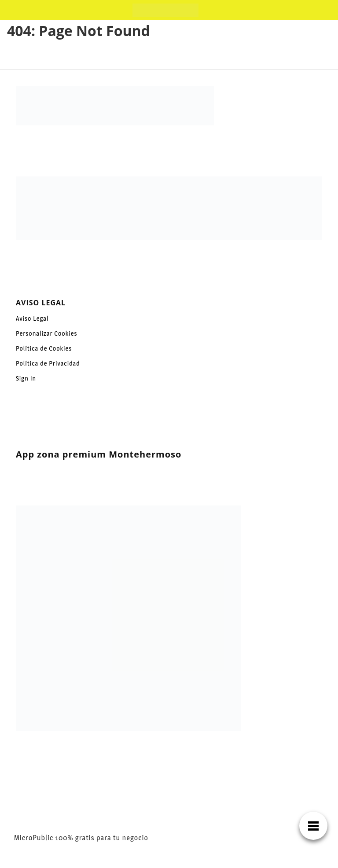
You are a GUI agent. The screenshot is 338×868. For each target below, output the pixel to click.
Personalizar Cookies (46, 333)
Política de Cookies (44, 348)
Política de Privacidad (48, 363)
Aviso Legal (32, 318)
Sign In (26, 378)
